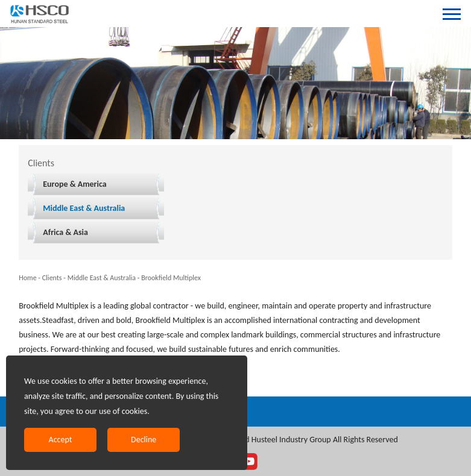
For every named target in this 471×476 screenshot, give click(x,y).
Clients (52, 278)
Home (27, 278)
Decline (144, 440)
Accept (61, 440)
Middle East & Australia (84, 208)
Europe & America (74, 184)
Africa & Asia (65, 232)
